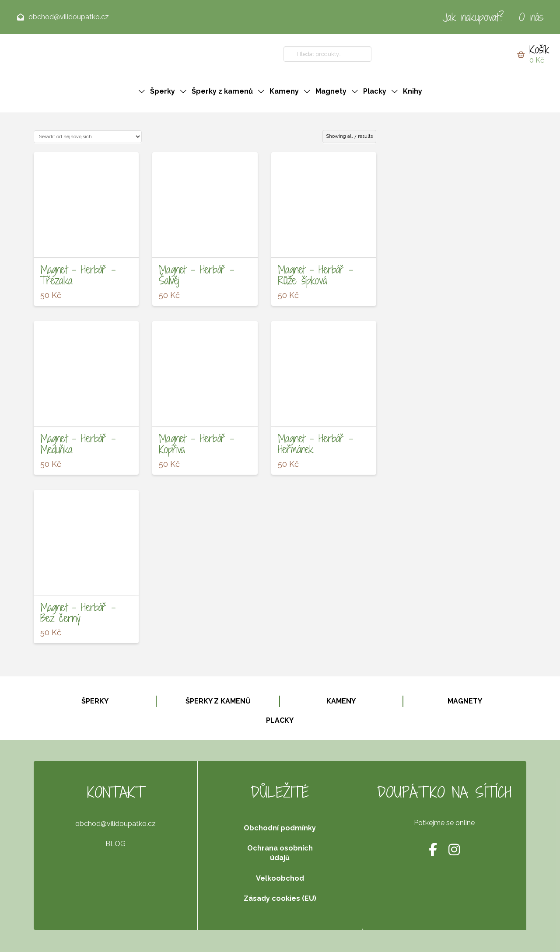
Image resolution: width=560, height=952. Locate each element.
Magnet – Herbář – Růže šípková (315, 275)
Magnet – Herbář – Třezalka (78, 275)
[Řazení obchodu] (88, 137)
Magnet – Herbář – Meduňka (78, 444)
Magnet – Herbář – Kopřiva (196, 444)
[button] (533, 54)
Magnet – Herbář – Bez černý (78, 613)
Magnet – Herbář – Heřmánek (315, 444)
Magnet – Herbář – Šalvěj (196, 275)
